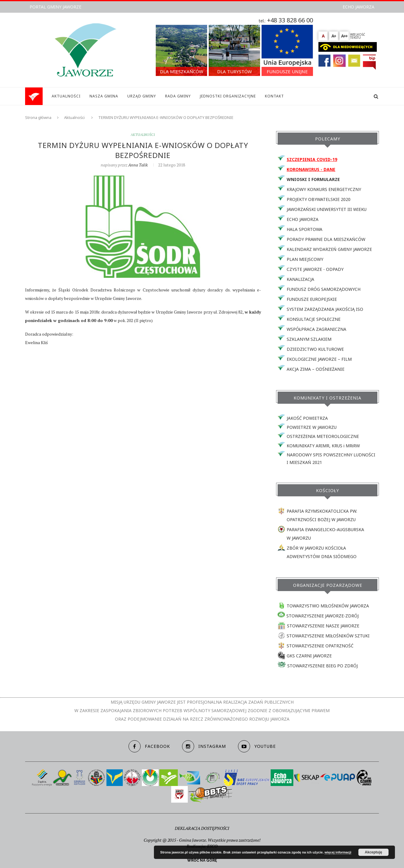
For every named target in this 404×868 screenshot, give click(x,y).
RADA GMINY (178, 96)
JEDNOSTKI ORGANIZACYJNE (228, 96)
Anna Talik (138, 165)
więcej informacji (338, 852)
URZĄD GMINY (142, 96)
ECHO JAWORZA (358, 7)
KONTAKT (274, 96)
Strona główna (38, 117)
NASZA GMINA (104, 96)
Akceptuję (373, 852)
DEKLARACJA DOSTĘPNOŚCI (202, 828)
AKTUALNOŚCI (66, 96)
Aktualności (74, 117)
